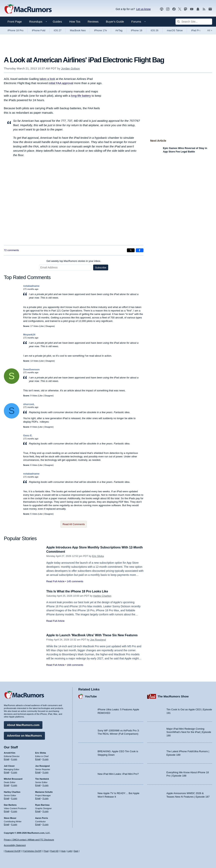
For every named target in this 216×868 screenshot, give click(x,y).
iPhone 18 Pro (15, 30)
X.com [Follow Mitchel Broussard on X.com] (14, 785)
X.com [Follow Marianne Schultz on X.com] (45, 798)
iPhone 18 (137, 30)
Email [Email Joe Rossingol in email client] (38, 772)
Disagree (50, 326)
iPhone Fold (38, 30)
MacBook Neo (78, 30)
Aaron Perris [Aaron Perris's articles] (42, 817)
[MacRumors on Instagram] (168, 9)
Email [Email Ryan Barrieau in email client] (38, 811)
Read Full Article (55, 581)
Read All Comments (74, 524)
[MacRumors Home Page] (28, 9)
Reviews (93, 22)
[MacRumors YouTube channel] (192, 9)
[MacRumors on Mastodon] (186, 9)
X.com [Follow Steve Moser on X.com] (14, 824)
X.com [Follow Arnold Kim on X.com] (14, 759)
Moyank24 (29, 335)
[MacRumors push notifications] (198, 9)
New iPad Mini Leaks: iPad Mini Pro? (118, 773)
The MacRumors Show (173, 696)
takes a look (47, 79)
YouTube (91, 696)
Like (42, 326)
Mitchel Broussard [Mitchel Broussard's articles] (13, 778)
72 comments (11, 250)
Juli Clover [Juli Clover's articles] (9, 765)
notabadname (31, 286)
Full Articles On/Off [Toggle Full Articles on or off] (32, 851)
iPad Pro (196, 30)
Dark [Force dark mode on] (76, 851)
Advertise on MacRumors (24, 735)
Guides (57, 22)
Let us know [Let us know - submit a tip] (143, 9)
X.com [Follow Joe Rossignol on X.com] (45, 772)
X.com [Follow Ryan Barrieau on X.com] (45, 811)
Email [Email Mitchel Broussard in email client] (7, 785)
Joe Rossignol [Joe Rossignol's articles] (43, 765)
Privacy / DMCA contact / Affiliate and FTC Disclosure (29, 840)
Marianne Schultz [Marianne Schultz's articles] (44, 791)
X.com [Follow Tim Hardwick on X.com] (45, 785)
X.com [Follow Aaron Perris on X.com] (45, 824)
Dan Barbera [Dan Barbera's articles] (10, 804)
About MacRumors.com (23, 724)
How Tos (75, 22)
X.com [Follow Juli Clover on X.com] (14, 772)
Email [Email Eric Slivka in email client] (38, 759)
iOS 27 (58, 30)
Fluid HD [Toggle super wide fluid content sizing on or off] (54, 851)
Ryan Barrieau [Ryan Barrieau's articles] (43, 804)
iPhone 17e (100, 30)
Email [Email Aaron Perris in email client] (38, 824)
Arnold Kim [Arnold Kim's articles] (10, 752)
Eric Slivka (98, 556)
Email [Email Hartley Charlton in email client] (7, 798)
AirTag (119, 30)
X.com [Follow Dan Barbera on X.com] (14, 811)
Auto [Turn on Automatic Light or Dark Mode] (64, 851)
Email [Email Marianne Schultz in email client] (38, 798)
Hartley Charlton (102, 596)
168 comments (75, 669)
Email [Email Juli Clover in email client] (7, 772)
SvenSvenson (31, 369)
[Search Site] (194, 22)
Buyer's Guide (115, 22)
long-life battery (81, 96)
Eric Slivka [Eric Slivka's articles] (41, 752)
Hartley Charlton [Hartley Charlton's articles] (12, 791)
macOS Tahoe (175, 30)
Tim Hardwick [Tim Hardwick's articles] (42, 778)
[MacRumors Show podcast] (162, 9)
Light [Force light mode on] (70, 851)
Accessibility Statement (15, 845)
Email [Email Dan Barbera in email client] (7, 811)
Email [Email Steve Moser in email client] (7, 824)
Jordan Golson (71, 68)
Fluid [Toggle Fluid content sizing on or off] (46, 851)
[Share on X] (131, 250)
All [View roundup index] (210, 30)
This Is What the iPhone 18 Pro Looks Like (79, 591)
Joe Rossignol (98, 644)
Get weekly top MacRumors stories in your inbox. (74, 261)
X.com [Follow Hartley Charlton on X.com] (14, 798)
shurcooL (29, 404)
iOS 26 (154, 30)
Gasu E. (28, 435)
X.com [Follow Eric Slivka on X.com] (45, 759)
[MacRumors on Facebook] (174, 9)
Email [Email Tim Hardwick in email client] (38, 785)
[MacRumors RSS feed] (204, 9)
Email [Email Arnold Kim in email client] (7, 759)
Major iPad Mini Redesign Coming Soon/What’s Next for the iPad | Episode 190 (189, 732)
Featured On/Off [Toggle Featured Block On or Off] (13, 851)
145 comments (75, 581)
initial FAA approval (61, 83)
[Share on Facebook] (140, 250)
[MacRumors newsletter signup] (210, 9)
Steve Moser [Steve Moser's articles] (10, 817)
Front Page (15, 22)
